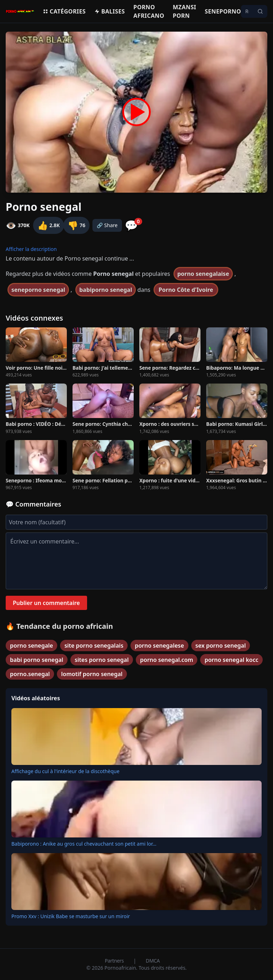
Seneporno (223, 11)
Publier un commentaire (46, 603)
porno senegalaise (203, 274)
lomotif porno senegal (92, 674)
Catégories (64, 11)
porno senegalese (159, 646)
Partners (115, 961)
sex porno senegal (221, 646)
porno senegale (31, 646)
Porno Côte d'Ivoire (186, 290)
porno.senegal (30, 674)
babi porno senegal (37, 660)
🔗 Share (107, 225)
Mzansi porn (184, 11)
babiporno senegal (106, 290)
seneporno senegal (38, 290)
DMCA (153, 961)
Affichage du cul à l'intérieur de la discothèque (65, 771)
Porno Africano (149, 11)
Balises (109, 11)
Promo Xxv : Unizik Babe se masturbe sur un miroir (71, 916)
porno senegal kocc (231, 660)
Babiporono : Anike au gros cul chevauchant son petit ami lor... (84, 844)
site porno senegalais (94, 646)
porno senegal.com (167, 660)
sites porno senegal (102, 660)
